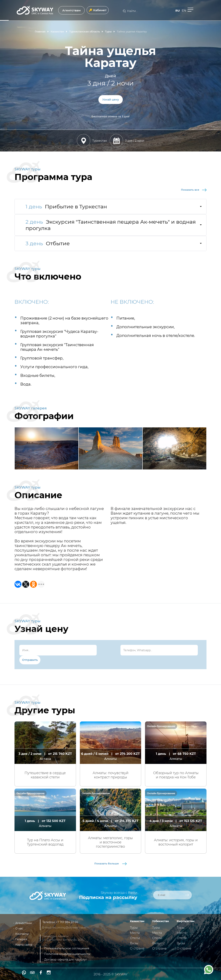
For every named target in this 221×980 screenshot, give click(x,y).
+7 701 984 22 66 (67, 922)
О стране (137, 948)
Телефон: (49, 922)
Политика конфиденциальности (67, 954)
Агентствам (71, 10)
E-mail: (47, 928)
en (184, 11)
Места (135, 933)
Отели (135, 938)
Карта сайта (24, 945)
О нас (19, 928)
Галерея (21, 939)
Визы (134, 943)
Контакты (22, 934)
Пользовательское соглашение (67, 948)
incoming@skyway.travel (69, 928)
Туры (134, 928)
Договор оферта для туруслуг (66, 960)
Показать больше (110, 863)
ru (178, 11)
